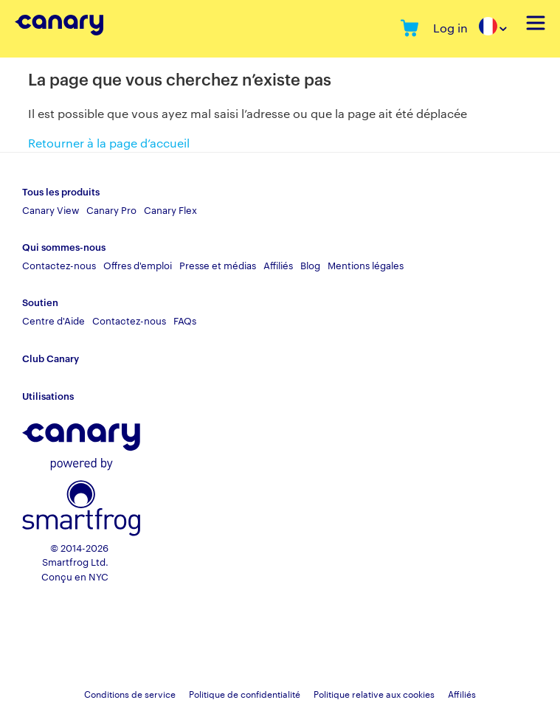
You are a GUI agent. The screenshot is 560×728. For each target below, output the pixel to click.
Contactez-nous (59, 265)
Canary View (51, 209)
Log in (450, 28)
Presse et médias (218, 265)
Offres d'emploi (138, 265)
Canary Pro (111, 209)
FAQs (185, 320)
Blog (310, 265)
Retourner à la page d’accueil (109, 143)
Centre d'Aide (53, 320)
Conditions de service (130, 693)
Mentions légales (366, 265)
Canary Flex (170, 209)
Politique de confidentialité (245, 693)
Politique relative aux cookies (374, 693)
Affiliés (278, 265)
